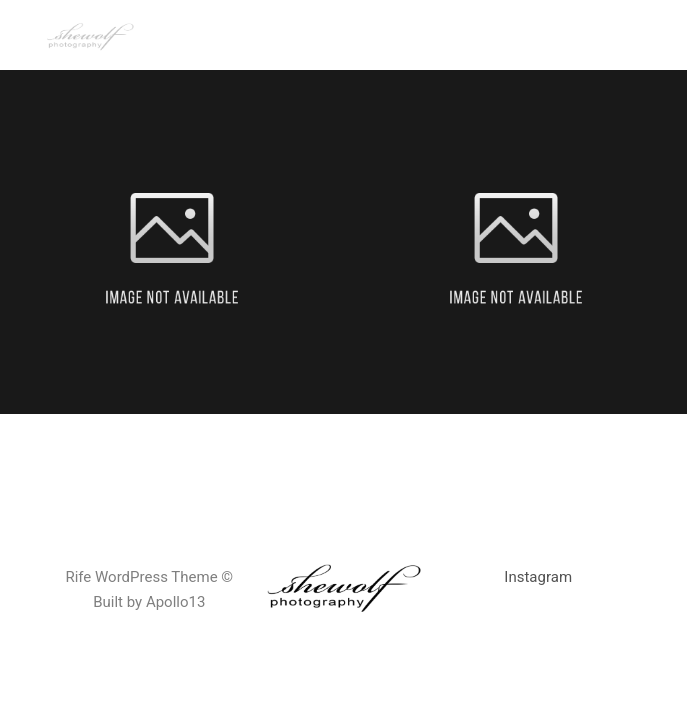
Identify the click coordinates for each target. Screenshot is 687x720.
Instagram (538, 577)
